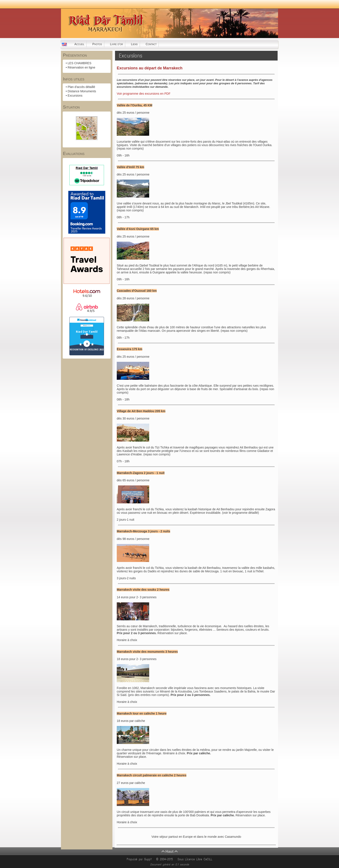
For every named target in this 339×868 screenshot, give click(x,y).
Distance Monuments (82, 91)
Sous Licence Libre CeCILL (196, 859)
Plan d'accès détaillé (81, 87)
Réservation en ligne (82, 67)
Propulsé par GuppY (140, 859)
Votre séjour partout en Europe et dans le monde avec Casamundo (196, 837)
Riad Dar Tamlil (87, 332)
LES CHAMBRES (80, 63)
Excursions (75, 96)
